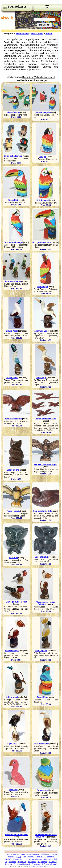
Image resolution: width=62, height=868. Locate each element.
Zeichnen (44, 25)
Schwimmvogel (12, 651)
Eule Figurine (13, 470)
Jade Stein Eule (42, 557)
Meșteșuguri (42, 862)
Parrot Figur (43, 287)
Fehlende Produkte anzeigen (33, 80)
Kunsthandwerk (33, 854)
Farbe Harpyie (13, 511)
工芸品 (43, 854)
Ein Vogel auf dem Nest (16, 602)
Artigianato (48, 859)
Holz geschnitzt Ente (43, 511)
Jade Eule (13, 558)
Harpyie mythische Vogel (46, 464)
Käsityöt (8, 859)
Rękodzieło (22, 862)
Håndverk (12, 862)
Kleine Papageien (43, 112)
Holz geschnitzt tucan (42, 242)
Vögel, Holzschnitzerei (46, 419)
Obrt (24, 857)
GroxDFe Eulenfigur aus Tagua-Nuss (46, 836)
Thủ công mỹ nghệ (49, 864)
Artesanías (15, 854)
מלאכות (27, 859)
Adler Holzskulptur (13, 419)
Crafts (7, 854)
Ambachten (50, 857)
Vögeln (49, 34)
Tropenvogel (43, 790)
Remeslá (9, 864)
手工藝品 (52, 862)
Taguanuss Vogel (41, 331)
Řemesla (31, 857)
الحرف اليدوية (52, 854)
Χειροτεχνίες (18, 859)
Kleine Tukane (13, 112)
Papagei (43, 157)
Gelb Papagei (41, 651)
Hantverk (27, 864)
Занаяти (11, 857)
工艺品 (19, 857)
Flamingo (13, 790)
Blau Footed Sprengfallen (16, 835)
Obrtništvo (18, 864)
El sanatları (36, 864)
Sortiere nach (14, 77)
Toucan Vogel (12, 378)
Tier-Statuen (37, 34)
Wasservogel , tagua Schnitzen (46, 603)
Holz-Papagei (43, 200)
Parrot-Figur (43, 697)
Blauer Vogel (12, 331)
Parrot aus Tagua (13, 281)
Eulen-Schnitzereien (13, 156)
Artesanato (32, 862)
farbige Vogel (12, 697)
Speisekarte (17, 6)
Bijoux (23, 854)
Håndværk (40, 857)
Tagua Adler (12, 744)
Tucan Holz (13, 200)
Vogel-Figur (41, 378)
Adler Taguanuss (41, 744)
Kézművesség (37, 859)
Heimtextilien (22, 34)
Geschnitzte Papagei (13, 242)
